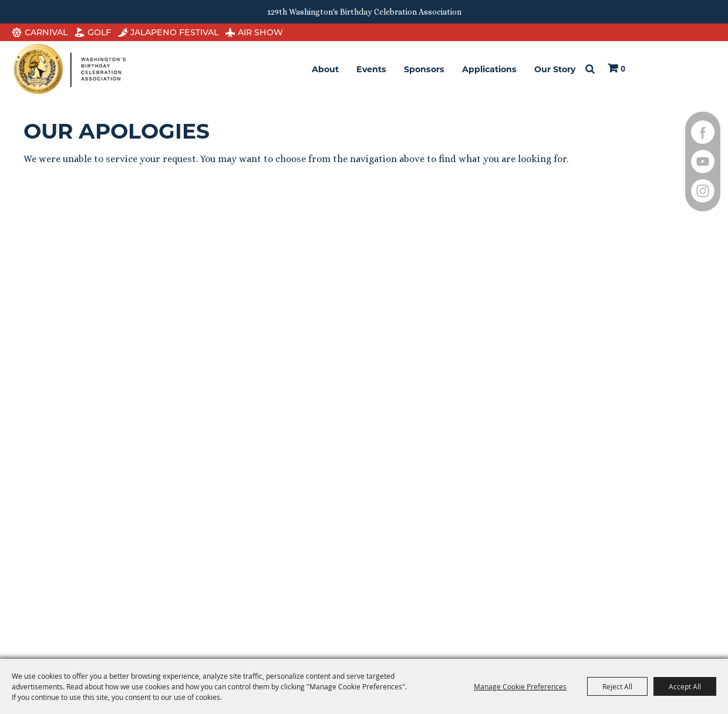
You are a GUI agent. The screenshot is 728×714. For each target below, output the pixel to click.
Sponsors (424, 69)
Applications (489, 69)
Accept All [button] (685, 686)
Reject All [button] (617, 686)
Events (371, 69)
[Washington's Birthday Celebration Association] (69, 69)
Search (590, 69)
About (325, 69)
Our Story (555, 69)
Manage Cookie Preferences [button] (520, 686)
